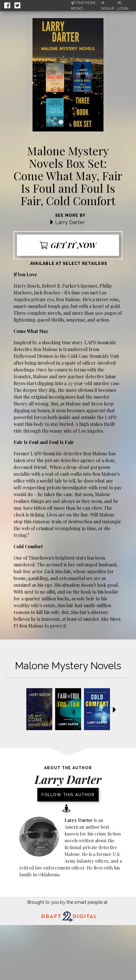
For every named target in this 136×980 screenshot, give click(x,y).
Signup (108, 6)
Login (123, 6)
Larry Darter (70, 222)
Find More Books (83, 6)
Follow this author (68, 795)
